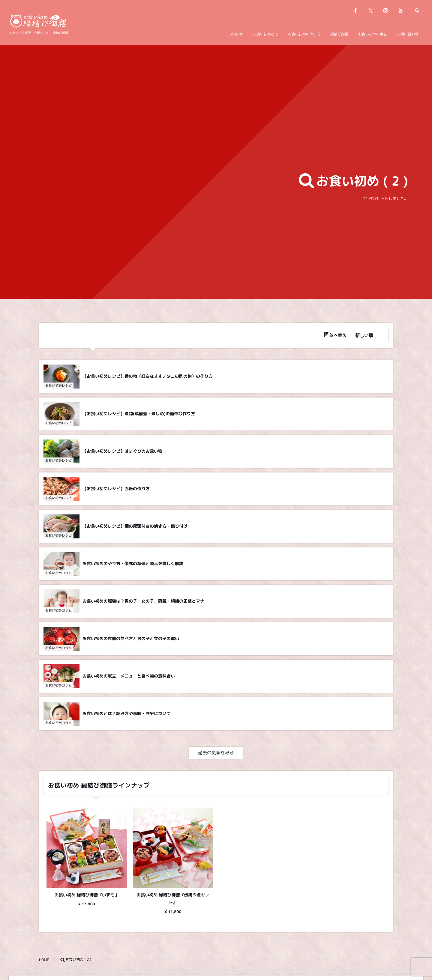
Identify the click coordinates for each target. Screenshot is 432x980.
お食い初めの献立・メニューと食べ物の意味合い (129, 677)
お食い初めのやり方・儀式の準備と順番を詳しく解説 (133, 565)
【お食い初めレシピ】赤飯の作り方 (116, 490)
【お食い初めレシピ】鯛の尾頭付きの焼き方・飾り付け (135, 527)
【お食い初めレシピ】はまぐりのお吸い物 (122, 453)
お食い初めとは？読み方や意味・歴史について (127, 715)
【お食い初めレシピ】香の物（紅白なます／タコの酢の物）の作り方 (148, 376)
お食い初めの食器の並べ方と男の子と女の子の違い (131, 640)
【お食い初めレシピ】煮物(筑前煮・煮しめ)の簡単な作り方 (139, 415)
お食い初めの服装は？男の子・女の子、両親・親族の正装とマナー (145, 602)
